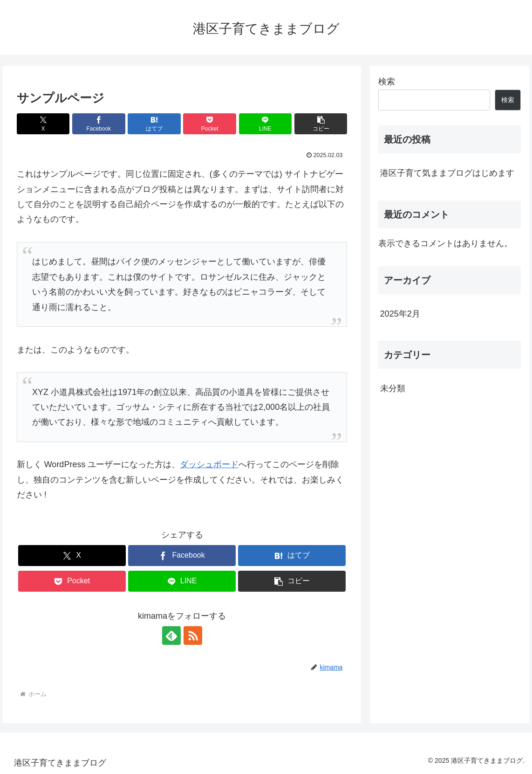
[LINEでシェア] (266, 124)
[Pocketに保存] (210, 124)
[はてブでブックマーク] (154, 124)
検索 (387, 82)
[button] (321, 124)
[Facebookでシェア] (99, 124)
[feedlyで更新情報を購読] (171, 636)
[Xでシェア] (43, 124)
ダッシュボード (209, 464)
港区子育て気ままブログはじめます (447, 173)
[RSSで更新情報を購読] (193, 636)
